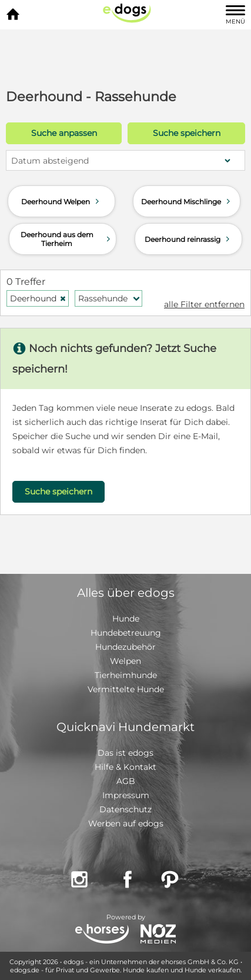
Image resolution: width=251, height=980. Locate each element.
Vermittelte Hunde (126, 689)
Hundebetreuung (126, 633)
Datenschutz (125, 809)
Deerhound (38, 298)
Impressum (126, 795)
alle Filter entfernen (204, 304)
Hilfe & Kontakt (125, 767)
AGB (126, 781)
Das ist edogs (125, 753)
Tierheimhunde (126, 675)
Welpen (125, 661)
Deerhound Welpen (61, 201)
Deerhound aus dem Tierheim (67, 239)
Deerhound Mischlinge (187, 201)
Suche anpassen (64, 133)
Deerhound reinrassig (188, 239)
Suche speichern (187, 133)
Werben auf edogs (126, 823)
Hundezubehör (125, 647)
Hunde (126, 619)
